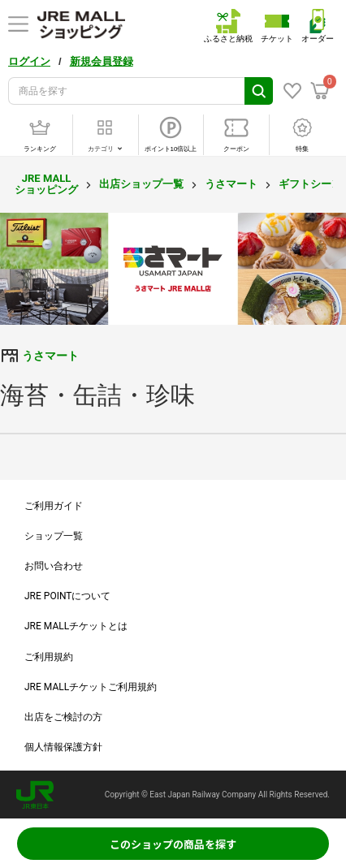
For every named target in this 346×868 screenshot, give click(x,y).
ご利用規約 (49, 657)
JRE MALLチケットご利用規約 (91, 687)
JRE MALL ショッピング (46, 184)
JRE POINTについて (67, 596)
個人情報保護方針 (63, 747)
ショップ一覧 (54, 536)
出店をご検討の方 (63, 717)
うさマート (231, 184)
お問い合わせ (54, 566)
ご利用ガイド (54, 506)
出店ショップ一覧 (141, 184)
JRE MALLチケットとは (76, 626)
